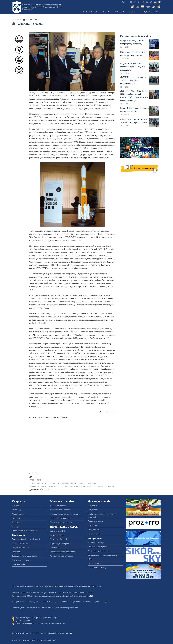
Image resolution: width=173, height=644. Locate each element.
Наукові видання (57, 535)
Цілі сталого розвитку (97, 568)
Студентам (93, 525)
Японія (82, 483)
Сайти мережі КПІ (58, 531)
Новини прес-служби (38, 486)
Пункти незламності (24, 620)
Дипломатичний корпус (67, 483)
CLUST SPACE (94, 563)
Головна (15, 20)
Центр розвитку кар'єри (22, 560)
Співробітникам (95, 534)
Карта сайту (72, 593)
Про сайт (62, 593)
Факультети (17, 522)
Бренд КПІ (52, 593)
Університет (91, 12)
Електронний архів (58, 548)
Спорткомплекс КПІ (21, 548)
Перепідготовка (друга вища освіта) (65, 514)
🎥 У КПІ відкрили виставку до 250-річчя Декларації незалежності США (134, 80)
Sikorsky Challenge (96, 542)
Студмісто (16, 552)
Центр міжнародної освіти (61, 522)
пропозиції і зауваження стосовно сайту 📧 (54, 633)
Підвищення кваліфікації (61, 518)
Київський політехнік (106, 486)
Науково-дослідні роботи (61, 543)
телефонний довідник (101, 602)
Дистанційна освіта (58, 506)
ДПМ (32, 480)
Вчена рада (17, 510)
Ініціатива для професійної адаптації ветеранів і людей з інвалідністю (132, 67)
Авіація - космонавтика (39, 483)
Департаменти (18, 514)
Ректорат (16, 506)
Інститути (16, 518)
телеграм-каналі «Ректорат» (54, 624)
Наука (132, 12)
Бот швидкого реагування (67, 608)
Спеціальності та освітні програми (103, 555)
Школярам (92, 506)
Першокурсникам (95, 521)
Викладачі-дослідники (97, 547)
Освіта (120, 12)
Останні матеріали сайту (136, 36)
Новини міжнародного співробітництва (79, 486)
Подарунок (92, 483)
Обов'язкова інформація (36, 593)
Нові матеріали (85, 593)
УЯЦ (39, 480)
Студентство (149, 12)
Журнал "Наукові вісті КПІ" (62, 556)
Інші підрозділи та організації (25, 531)
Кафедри (16, 526)
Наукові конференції (59, 539)
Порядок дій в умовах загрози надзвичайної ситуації (37, 617)
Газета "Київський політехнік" (63, 552)
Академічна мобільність (60, 510)
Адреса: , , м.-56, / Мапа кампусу (51, 596)
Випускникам (94, 530)
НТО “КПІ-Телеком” (21, 543)
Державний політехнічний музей (26, 539)
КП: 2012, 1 (34, 474)
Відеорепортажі (55, 486)
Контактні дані (18, 593)
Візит (53, 483)
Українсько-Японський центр (24, 556)
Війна (90, 559)
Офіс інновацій (18, 564)
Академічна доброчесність (99, 551)
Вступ (107, 12)
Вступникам (93, 510)
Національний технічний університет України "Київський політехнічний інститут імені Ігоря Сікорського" (42, 7)
